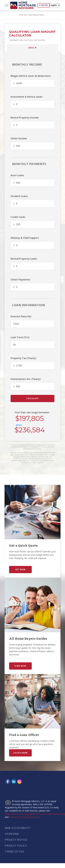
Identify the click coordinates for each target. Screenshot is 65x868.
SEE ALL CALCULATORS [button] (32, 15)
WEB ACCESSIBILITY (18, 828)
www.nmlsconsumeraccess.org (24, 817)
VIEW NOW (20, 666)
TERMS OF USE (14, 852)
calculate (32, 398)
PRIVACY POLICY (16, 846)
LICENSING (12, 834)
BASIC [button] (32, 48)
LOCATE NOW (20, 753)
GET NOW (20, 569)
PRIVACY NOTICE (16, 840)
